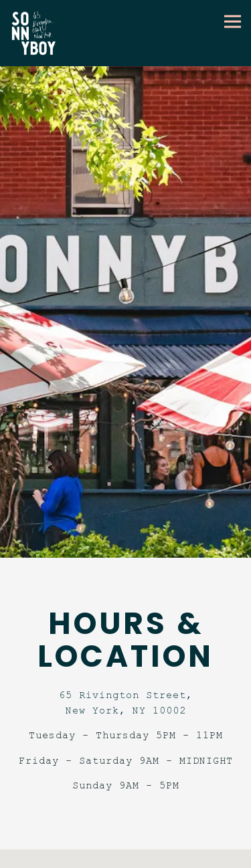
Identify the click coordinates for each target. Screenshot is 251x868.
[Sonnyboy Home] (38, 33)
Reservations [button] (126, 857)
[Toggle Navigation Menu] (233, 21)
